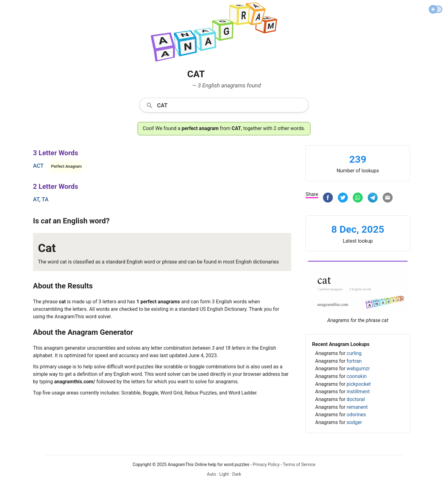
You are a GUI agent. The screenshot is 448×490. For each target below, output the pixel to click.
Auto (211, 474)
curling (354, 353)
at (36, 199)
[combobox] (224, 105)
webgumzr (358, 369)
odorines (356, 415)
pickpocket (359, 384)
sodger (354, 422)
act (38, 166)
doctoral (356, 399)
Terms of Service (299, 464)
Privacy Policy (266, 464)
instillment (358, 392)
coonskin (357, 376)
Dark (237, 474)
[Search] (231, 105)
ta (45, 199)
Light (224, 474)
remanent (357, 407)
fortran (354, 361)
